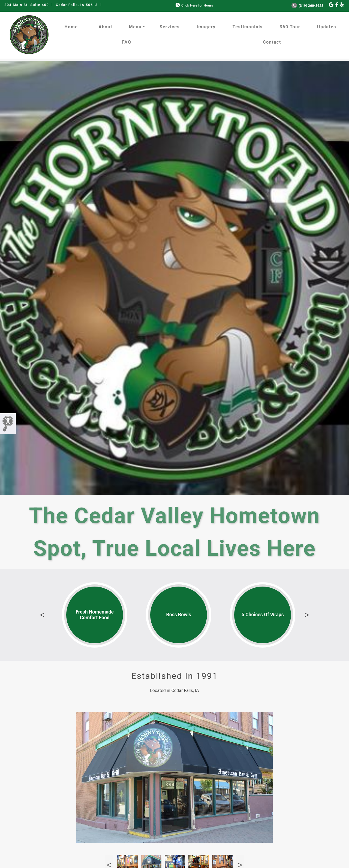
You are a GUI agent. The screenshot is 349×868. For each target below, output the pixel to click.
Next (307, 615)
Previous (42, 615)
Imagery (206, 27)
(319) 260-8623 (307, 6)
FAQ (127, 42)
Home (71, 27)
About (105, 27)
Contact (272, 42)
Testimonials (248, 27)
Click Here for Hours (194, 5)
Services (170, 27)
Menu (135, 27)
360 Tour (290, 27)
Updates (327, 27)
